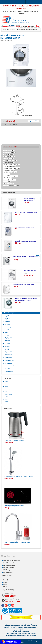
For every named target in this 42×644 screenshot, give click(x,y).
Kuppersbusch (9, 394)
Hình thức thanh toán (9, 563)
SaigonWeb (21, 642)
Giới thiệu (6, 580)
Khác (6, 397)
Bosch (6, 381)
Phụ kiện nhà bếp (10, 366)
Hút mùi (7, 332)
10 (33, 27)
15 (40, 27)
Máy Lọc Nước (9, 338)
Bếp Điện (7, 319)
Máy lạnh (7, 341)
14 (38, 27)
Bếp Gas (7, 322)
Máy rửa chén (9, 352)
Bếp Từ (7, 316)
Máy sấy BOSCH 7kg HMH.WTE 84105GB (26, 213)
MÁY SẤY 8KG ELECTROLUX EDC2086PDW (27, 241)
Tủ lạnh (7, 335)
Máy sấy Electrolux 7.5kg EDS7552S (25, 227)
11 (34, 27)
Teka (6, 384)
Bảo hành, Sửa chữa (9, 568)
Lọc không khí (9, 372)
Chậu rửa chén (9, 355)
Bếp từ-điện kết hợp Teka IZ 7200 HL (14, 506)
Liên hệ (5, 585)
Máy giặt (7, 346)
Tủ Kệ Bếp (8, 369)
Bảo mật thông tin (8, 572)
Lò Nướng (8, 324)
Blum (6, 392)
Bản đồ (5, 587)
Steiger (7, 399)
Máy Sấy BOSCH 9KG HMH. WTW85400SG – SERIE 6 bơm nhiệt (26, 257)
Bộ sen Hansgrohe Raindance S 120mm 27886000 (18, 477)
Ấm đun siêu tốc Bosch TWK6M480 (14, 441)
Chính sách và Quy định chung (11, 561)
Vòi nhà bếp (8, 358)
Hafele (7, 387)
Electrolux (7, 389)
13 (37, 27)
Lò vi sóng (8, 327)
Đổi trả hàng (7, 570)
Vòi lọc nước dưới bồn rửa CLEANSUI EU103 (17, 542)
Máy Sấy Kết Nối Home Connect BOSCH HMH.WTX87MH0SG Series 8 (26, 300)
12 (35, 27)
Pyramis (7, 402)
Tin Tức (5, 582)
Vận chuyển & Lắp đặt (9, 565)
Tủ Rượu (7, 344)
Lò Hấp (7, 330)
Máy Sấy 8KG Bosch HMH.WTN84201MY (23, 285)
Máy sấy (7, 349)
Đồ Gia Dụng (8, 363)
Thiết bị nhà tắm (9, 360)
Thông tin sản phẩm (9, 125)
